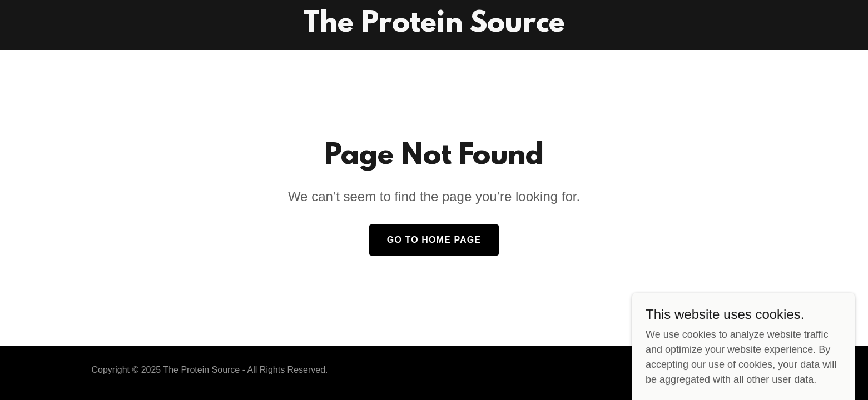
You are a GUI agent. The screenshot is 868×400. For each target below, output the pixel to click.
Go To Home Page (434, 240)
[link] (434, 28)
